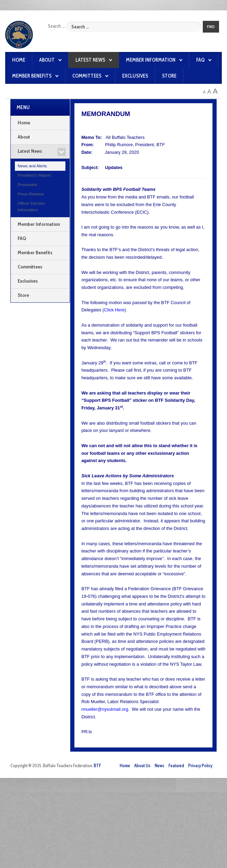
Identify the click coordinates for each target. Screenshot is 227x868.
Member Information (151, 60)
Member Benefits (32, 76)
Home (19, 60)
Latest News (90, 60)
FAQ (200, 60)
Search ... (56, 26)
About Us (142, 766)
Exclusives (135, 76)
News (160, 766)
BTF (97, 766)
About (47, 60)
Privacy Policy (200, 766)
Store (169, 76)
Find (211, 27)
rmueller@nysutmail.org (105, 709)
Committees (87, 76)
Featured (176, 766)
